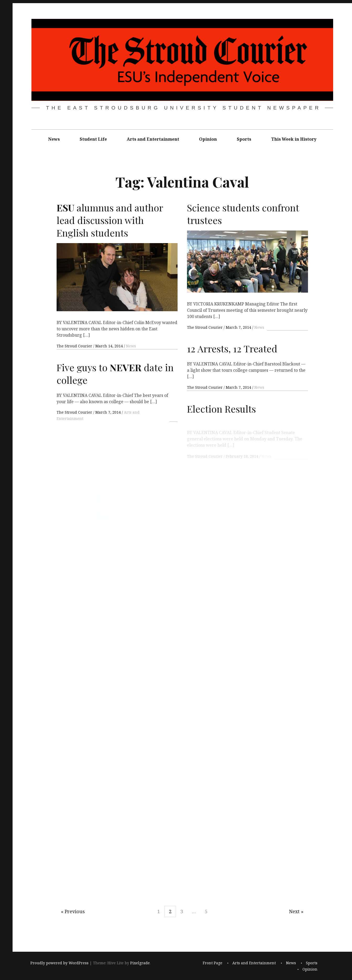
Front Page (213, 963)
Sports (244, 139)
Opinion (208, 139)
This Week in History (294, 139)
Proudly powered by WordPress (59, 963)
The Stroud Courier (75, 346)
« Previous (73, 911)
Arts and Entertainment (153, 139)
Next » (296, 911)
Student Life (93, 139)
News (54, 139)
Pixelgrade (140, 963)
